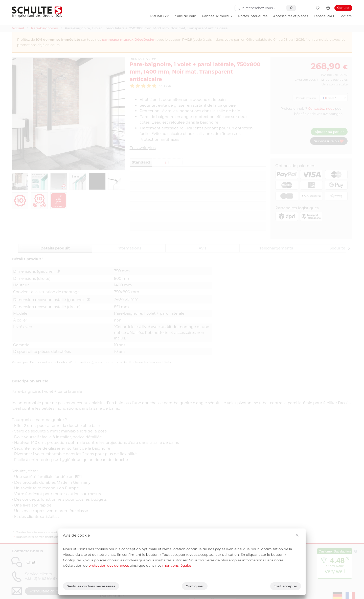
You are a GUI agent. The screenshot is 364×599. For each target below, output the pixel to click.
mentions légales (177, 565)
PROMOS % (160, 16)
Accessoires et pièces (291, 16)
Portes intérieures (253, 16)
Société (346, 16)
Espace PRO (324, 16)
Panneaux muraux (217, 16)
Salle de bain (186, 16)
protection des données (109, 565)
